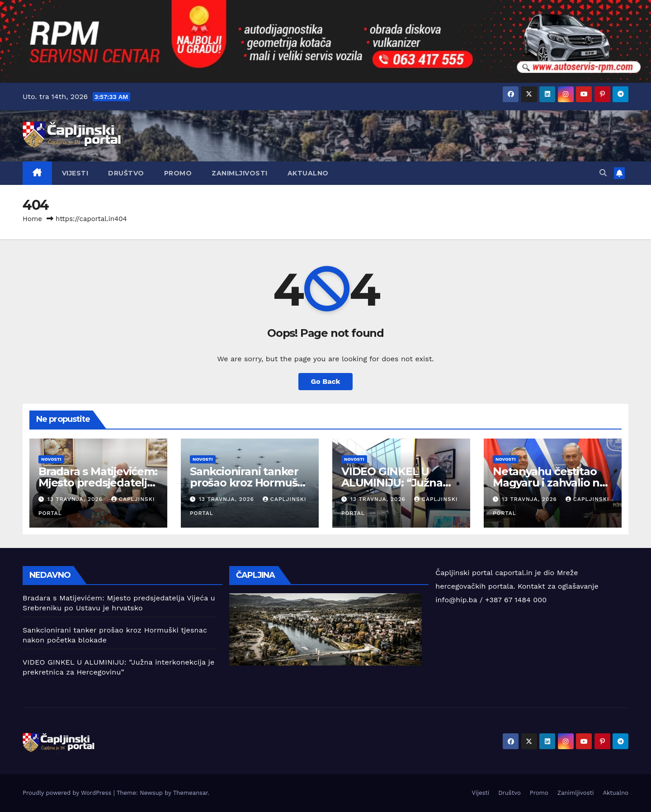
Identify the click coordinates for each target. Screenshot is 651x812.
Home (32, 219)
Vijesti (75, 173)
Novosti (51, 459)
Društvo (126, 173)
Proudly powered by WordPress (68, 793)
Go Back (326, 381)
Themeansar (191, 793)
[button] (603, 173)
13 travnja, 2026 (76, 499)
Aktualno (308, 173)
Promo (178, 173)
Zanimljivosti (240, 173)
